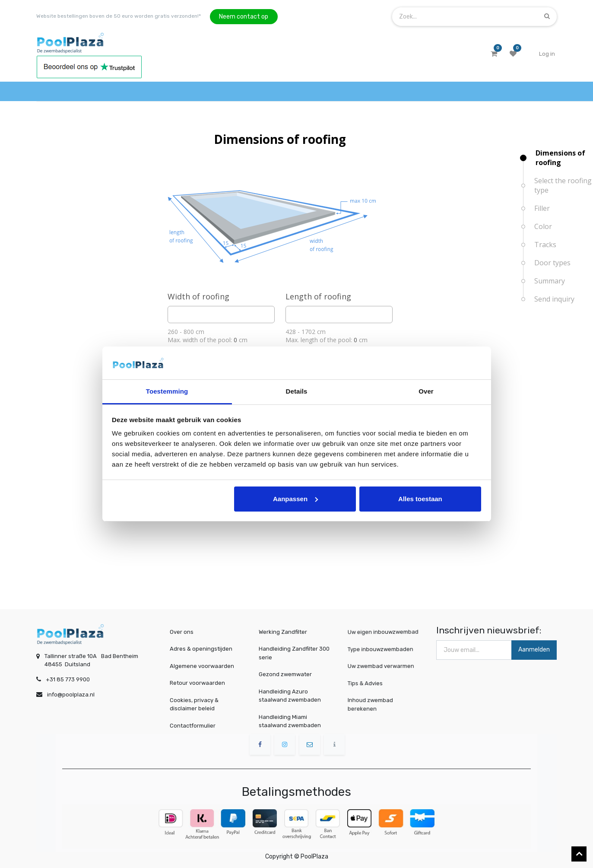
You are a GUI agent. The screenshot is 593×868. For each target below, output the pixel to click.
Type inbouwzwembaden (382, 649)
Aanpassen (295, 499)
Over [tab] (426, 391)
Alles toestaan (420, 499)
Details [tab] (297, 391)
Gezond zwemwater (285, 674)
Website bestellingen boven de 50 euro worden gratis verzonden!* (119, 16)
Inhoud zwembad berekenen (373, 704)
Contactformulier (193, 726)
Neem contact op (244, 17)
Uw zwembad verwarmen (382, 666)
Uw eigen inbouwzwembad (384, 632)
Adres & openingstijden (201, 649)
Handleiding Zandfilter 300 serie (294, 653)
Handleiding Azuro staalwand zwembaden (290, 696)
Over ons (182, 632)
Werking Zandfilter (283, 632)
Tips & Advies (368, 683)
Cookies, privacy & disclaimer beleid (194, 704)
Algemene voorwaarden (202, 666)
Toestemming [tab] (167, 391)
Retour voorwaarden (197, 683)
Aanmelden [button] (534, 650)
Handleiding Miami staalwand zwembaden (290, 721)
